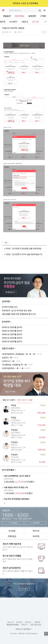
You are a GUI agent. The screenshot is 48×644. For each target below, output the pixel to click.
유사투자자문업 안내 (10, 307)
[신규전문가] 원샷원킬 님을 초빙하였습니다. (28, 248)
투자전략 (6, 322)
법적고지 (24, 625)
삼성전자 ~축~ (7, 358)
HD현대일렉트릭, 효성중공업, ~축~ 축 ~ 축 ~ (19, 354)
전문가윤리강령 (36, 625)
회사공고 (19, 622)
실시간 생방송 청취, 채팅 (18, 559)
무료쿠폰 (36, 536)
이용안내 (25, 22)
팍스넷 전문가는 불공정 (18, 571)
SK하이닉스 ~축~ (9, 361)
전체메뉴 (46, 10)
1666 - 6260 (15, 515)
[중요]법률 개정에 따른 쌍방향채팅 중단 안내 (19, 314)
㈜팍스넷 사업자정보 (23, 629)
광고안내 (28, 622)
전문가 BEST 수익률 (25, 400)
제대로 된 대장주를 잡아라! (12, 327)
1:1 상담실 (13, 523)
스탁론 (43, 16)
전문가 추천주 (8, 349)
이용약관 (37, 622)
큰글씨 (45, 32)
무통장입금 (12, 536)
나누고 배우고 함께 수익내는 (18, 547)
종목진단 (32, 16)
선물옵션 (7, 16)
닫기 (44, 3)
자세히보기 (24, 589)
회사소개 (10, 622)
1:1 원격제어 (35, 523)
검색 (40, 10)
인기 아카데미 (8, 470)
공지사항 (35, 22)
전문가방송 (20, 16)
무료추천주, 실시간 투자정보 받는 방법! (17, 311)
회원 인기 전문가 (9, 400)
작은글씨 (42, 32)
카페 (42, 405)
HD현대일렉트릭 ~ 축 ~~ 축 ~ (13, 368)
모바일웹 (12, 531)
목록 (6, 243)
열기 (46, 634)
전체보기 (45, 22)
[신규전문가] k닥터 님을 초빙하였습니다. (27, 254)
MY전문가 (13, 22)
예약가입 (36, 531)
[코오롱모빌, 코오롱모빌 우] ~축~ (15, 365)
